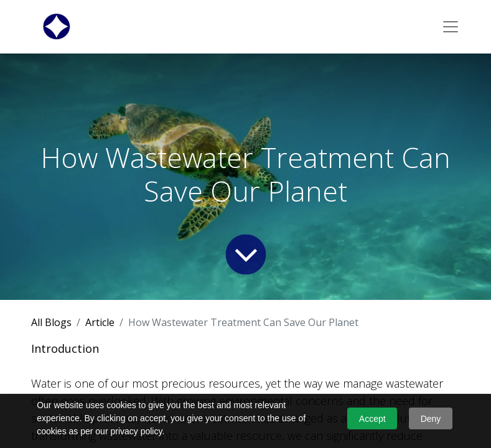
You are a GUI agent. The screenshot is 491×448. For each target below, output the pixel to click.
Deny (431, 419)
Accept (372, 419)
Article (100, 322)
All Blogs (51, 322)
